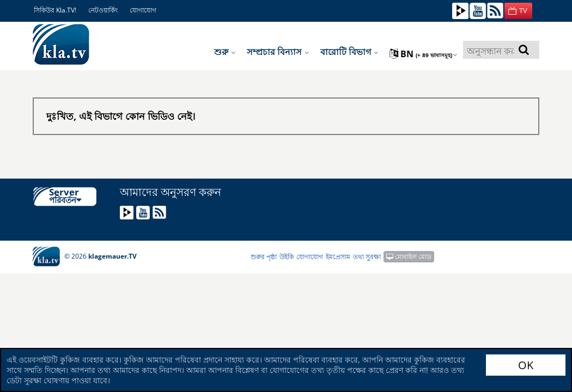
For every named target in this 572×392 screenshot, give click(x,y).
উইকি (287, 257)
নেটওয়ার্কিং (103, 10)
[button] (518, 11)
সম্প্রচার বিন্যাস (278, 52)
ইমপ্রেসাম (338, 257)
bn (424, 54)
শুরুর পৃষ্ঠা (264, 257)
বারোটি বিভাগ (349, 52)
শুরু (225, 52)
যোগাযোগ (143, 10)
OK (526, 365)
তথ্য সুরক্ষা (367, 257)
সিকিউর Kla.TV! (55, 10)
